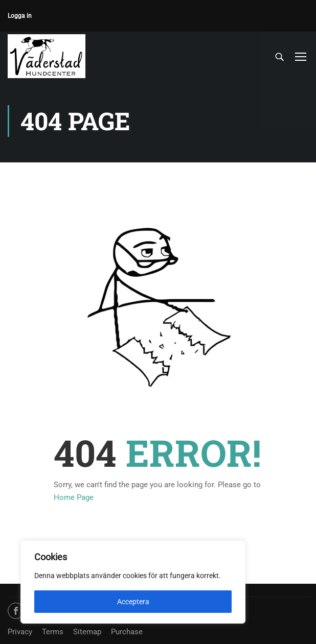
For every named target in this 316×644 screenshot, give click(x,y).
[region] (133, 582)
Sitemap (87, 632)
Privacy (20, 632)
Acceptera (133, 602)
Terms (53, 632)
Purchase (127, 632)
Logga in (20, 16)
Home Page (74, 499)
